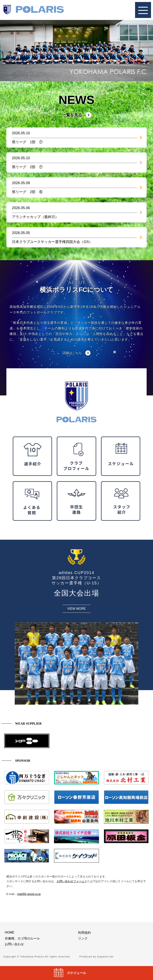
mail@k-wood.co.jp (29, 894)
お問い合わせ (14, 944)
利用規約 (84, 933)
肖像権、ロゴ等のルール (22, 938)
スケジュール (76, 973)
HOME (10, 932)
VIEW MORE (76, 609)
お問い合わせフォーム (71, 881)
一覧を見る (72, 115)
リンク (83, 938)
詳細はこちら (72, 353)
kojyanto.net (105, 957)
